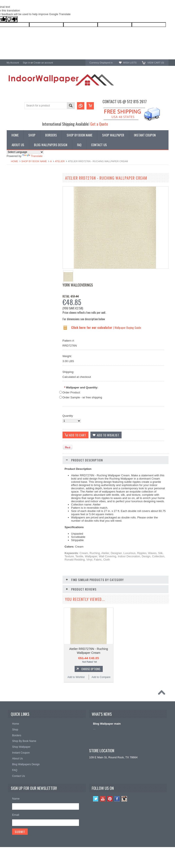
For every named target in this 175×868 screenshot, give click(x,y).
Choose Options (35, 316)
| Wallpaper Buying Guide (127, 327)
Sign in (26, 63)
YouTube (103, 799)
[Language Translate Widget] (25, 152)
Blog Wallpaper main (107, 724)
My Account (13, 63)
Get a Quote (99, 124)
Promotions (14, 195)
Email (16, 815)
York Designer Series (20, 191)
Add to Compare (46, 324)
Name (16, 799)
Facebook (117, 799)
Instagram (124, 799)
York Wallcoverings (78, 285)
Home (15, 161)
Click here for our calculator (92, 327)
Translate (32, 156)
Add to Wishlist (19, 324)
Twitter (96, 799)
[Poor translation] (12, 19)
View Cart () (156, 63)
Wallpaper (13, 188)
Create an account (43, 63)
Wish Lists (130, 63)
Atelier (60, 161)
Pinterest (110, 799)
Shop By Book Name (34, 161)
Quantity (68, 416)
